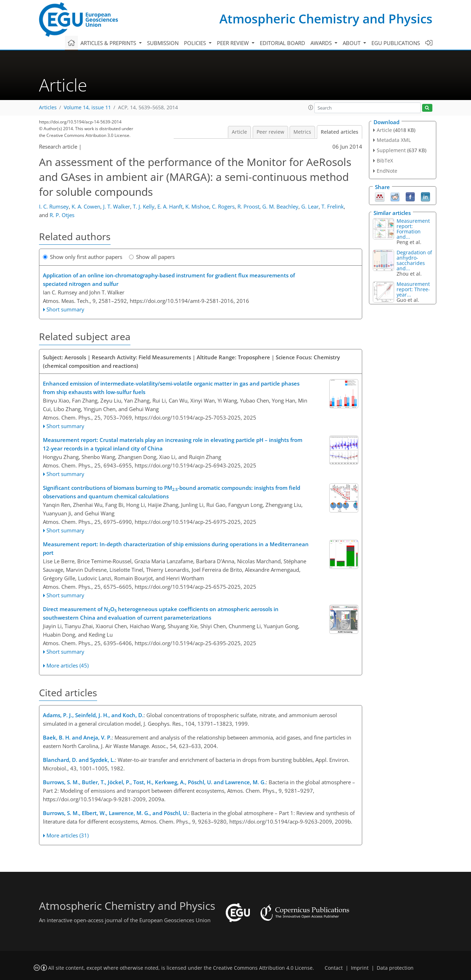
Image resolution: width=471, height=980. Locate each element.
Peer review (270, 132)
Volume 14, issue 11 (87, 107)
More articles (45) (68, 665)
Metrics (302, 132)
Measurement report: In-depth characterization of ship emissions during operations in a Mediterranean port (176, 548)
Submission (163, 43)
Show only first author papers (83, 257)
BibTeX (385, 160)
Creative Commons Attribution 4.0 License (263, 968)
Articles (48, 107)
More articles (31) (68, 835)
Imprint (360, 968)
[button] (311, 107)
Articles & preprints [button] (109, 43)
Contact (334, 968)
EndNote (387, 171)
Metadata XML (394, 140)
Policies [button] (196, 43)
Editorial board (282, 43)
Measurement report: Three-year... (413, 289)
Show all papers (152, 257)
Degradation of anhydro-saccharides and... (414, 260)
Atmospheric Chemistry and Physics (326, 19)
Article (239, 132)
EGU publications (396, 43)
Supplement (391, 150)
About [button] (352, 43)
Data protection (395, 968)
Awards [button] (322, 43)
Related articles (340, 132)
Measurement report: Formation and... (413, 229)
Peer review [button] (234, 43)
